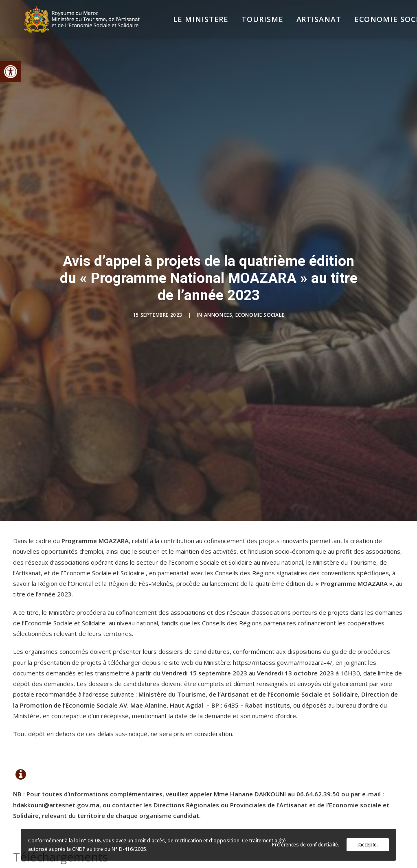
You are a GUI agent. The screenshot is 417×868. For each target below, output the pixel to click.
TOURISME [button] (239, 25)
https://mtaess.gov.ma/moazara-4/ (283, 589)
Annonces (218, 278)
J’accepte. (368, 845)
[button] (11, 72)
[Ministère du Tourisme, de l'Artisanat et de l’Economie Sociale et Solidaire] (76, 25)
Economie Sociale (260, 278)
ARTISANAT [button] (296, 25)
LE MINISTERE (178, 25)
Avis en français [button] (55, 827)
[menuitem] (178, 25)
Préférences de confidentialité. (306, 845)
